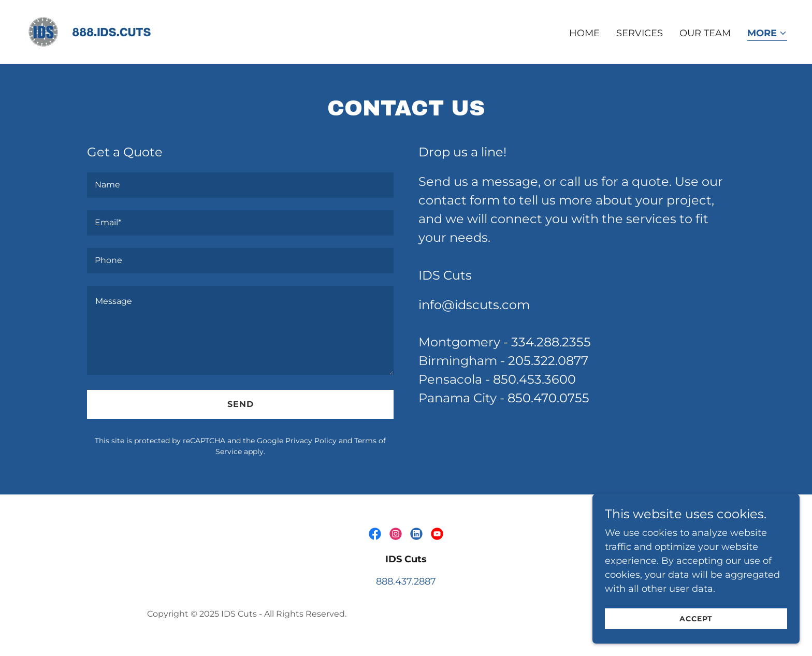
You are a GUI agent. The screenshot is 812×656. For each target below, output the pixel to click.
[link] (103, 31)
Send (241, 404)
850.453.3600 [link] (534, 379)
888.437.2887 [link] (406, 581)
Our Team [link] (705, 33)
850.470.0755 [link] (548, 398)
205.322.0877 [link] (548, 361)
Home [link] (584, 33)
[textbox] (240, 185)
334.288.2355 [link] (551, 342)
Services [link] (640, 33)
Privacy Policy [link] (311, 441)
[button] (767, 34)
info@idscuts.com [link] (474, 305)
